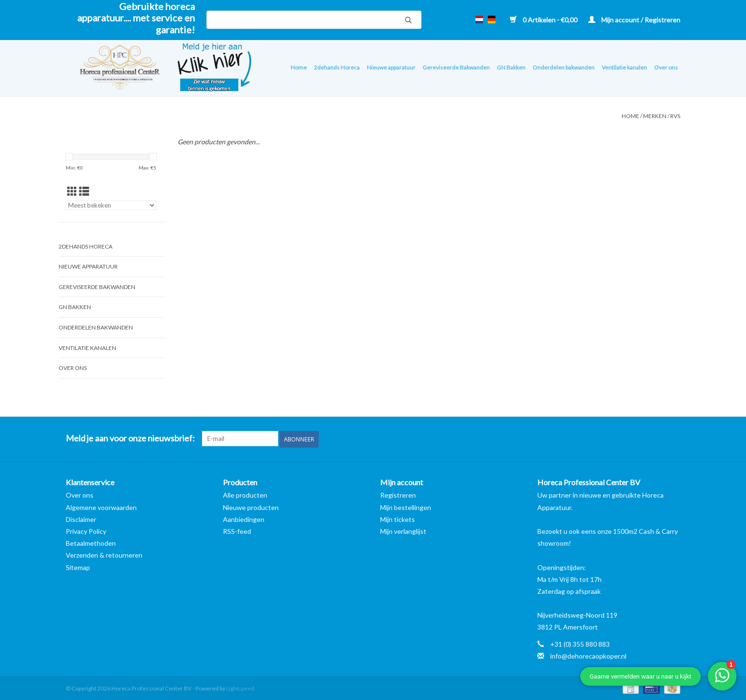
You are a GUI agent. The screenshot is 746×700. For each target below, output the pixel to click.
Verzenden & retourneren (104, 555)
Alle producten (245, 495)
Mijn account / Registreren (634, 20)
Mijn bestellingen (406, 506)
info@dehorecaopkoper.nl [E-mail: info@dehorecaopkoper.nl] (588, 655)
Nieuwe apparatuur (391, 67)
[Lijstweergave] (84, 191)
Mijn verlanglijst (403, 530)
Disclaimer (81, 518)
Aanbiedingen (244, 518)
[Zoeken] (314, 20)
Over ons (666, 67)
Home (299, 67)
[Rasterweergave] (72, 191)
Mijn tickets (398, 518)
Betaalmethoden (91, 542)
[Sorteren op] (111, 205)
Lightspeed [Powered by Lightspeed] (240, 687)
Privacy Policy (86, 530)
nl (479, 20)
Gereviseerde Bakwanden (456, 67)
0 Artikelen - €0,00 (544, 20)
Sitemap (78, 566)
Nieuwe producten (251, 506)
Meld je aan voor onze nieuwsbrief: (130, 438)
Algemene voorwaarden (101, 506)
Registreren (398, 495)
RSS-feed (237, 530)
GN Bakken (511, 67)
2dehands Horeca (337, 67)
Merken (655, 116)
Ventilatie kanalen (624, 67)
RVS (675, 116)
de (492, 20)
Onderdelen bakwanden (564, 67)
